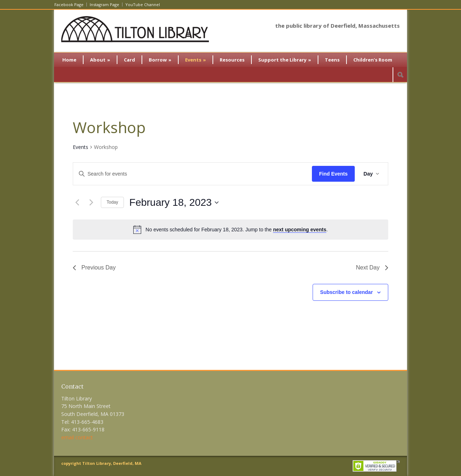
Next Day (372, 268)
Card (129, 60)
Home (69, 60)
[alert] (230, 230)
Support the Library (285, 60)
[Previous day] (77, 203)
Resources (232, 60)
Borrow (160, 60)
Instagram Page (104, 4)
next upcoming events (300, 230)
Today (112, 202)
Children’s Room (373, 60)
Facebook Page (69, 4)
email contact (77, 437)
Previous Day (94, 268)
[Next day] (91, 203)
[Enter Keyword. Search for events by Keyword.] (193, 174)
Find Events (333, 174)
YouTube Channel (143, 4)
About (100, 60)
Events (196, 60)
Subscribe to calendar (346, 292)
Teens (332, 60)
